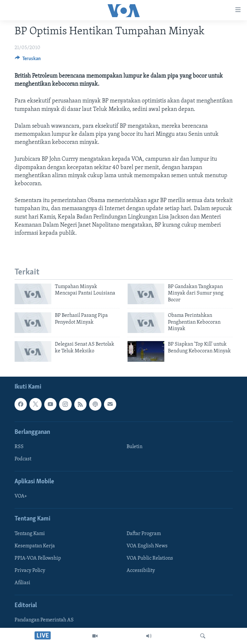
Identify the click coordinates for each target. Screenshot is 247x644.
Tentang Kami (30, 534)
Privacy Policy (30, 571)
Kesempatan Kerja (35, 546)
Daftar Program (144, 534)
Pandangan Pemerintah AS (44, 620)
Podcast (23, 459)
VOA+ (21, 497)
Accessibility (141, 571)
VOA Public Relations (150, 558)
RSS (19, 447)
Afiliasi (22, 583)
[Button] (28, 60)
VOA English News (147, 546)
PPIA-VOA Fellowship (38, 558)
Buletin (134, 447)
